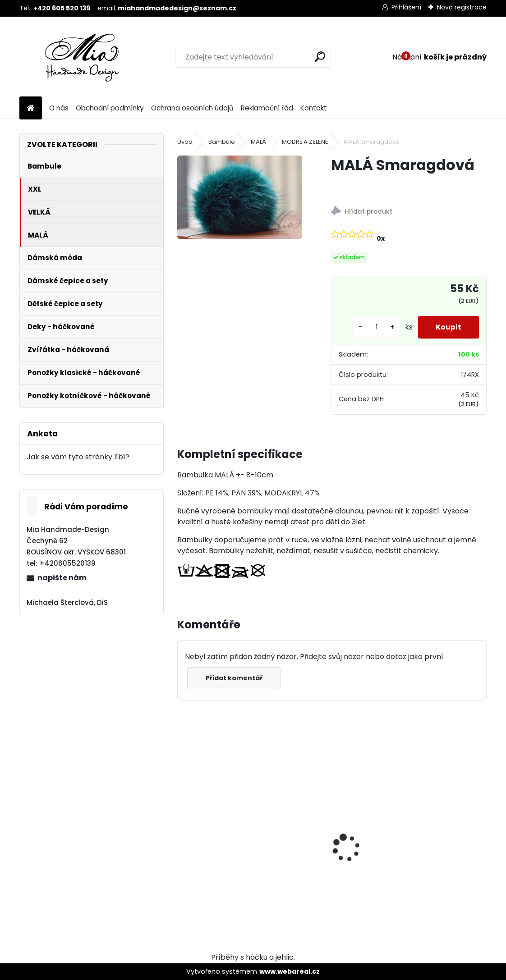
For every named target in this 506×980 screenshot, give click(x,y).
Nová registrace (462, 7)
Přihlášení (406, 7)
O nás (59, 108)
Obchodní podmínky (110, 108)
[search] (320, 57)
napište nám (62, 578)
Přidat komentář (234, 678)
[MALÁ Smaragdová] (239, 197)
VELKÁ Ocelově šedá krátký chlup (242, 846)
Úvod (185, 142)
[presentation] (182, 832)
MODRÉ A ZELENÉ (305, 142)
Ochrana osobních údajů (192, 108)
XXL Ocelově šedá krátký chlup (395, 846)
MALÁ (258, 142)
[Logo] (81, 57)
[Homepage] (31, 108)
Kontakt (314, 108)
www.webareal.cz (290, 971)
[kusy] (376, 327)
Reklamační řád (267, 108)
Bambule (222, 142)
